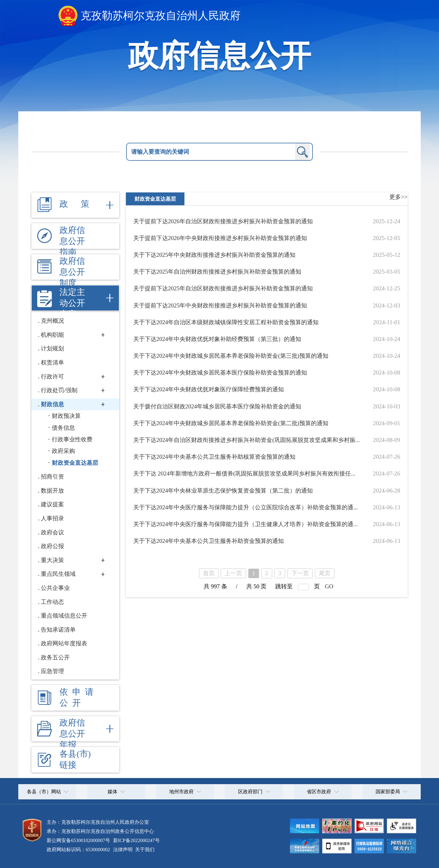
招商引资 (52, 477)
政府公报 (52, 546)
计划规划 (52, 348)
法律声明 (123, 850)
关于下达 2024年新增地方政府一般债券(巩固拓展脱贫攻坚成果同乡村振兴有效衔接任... (244, 473)
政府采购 (63, 451)
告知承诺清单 (58, 630)
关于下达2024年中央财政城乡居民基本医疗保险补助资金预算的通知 (220, 373)
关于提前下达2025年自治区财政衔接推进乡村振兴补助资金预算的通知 (223, 288)
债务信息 (63, 428)
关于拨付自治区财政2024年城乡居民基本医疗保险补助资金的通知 (217, 406)
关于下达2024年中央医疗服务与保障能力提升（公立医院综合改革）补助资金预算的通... (246, 507)
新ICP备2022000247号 (136, 840)
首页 (209, 573)
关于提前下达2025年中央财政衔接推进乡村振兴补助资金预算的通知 (220, 305)
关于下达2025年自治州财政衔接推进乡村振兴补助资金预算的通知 (217, 272)
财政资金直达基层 (75, 463)
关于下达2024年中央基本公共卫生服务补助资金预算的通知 (209, 541)
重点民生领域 (58, 574)
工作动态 (52, 602)
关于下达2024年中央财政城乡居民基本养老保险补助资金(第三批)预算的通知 (231, 356)
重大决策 (52, 560)
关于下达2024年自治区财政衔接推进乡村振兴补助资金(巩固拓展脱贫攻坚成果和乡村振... (246, 440)
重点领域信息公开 (64, 616)
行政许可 (52, 377)
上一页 (233, 573)
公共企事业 (55, 588)
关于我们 (144, 850)
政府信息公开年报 (72, 734)
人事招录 (52, 518)
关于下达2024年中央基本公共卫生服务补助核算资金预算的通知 (214, 457)
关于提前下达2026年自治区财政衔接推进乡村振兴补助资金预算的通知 (223, 221)
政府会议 (52, 532)
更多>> (398, 197)
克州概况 (52, 321)
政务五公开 (55, 657)
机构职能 (52, 335)
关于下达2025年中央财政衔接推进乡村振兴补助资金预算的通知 (214, 255)
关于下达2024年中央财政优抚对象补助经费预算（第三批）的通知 (217, 339)
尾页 (325, 573)
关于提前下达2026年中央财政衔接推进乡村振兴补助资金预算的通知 (220, 238)
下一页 (300, 573)
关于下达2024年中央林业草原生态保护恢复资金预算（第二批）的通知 (223, 491)
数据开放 (52, 491)
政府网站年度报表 (64, 643)
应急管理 (52, 671)
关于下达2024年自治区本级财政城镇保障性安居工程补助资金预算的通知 (226, 322)
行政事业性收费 (72, 439)
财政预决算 (66, 416)
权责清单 (52, 362)
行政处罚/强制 (59, 390)
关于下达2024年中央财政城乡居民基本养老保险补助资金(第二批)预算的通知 (231, 423)
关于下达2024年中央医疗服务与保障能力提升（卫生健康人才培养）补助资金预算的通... (246, 524)
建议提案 (52, 504)
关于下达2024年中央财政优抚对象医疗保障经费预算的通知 (209, 389)
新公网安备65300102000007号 (78, 840)
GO (329, 586)
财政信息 (52, 404)
